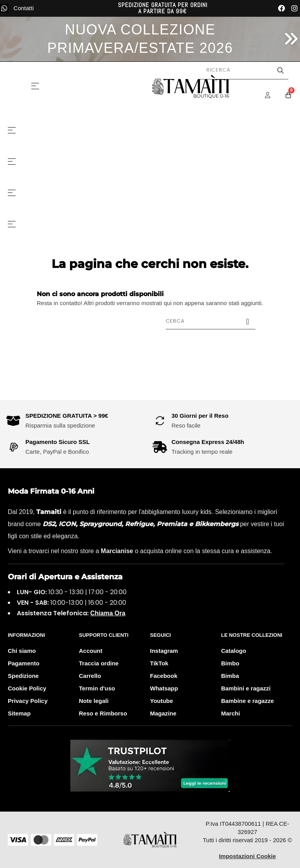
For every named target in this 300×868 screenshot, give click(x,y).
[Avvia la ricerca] (280, 70)
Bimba (230, 676)
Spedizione (23, 676)
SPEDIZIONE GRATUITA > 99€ (67, 416)
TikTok (159, 663)
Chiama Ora (108, 613)
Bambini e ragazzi (246, 688)
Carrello (90, 676)
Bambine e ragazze (247, 701)
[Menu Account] (273, 95)
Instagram (164, 651)
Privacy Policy (28, 701)
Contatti (24, 8)
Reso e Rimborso (103, 713)
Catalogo (234, 651)
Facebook (164, 676)
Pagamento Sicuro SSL (58, 442)
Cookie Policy (27, 688)
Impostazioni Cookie (247, 856)
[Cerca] (211, 321)
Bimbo (230, 663)
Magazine (163, 713)
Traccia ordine (99, 663)
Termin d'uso (97, 688)
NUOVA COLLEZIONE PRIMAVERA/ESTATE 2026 (140, 39)
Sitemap (19, 713)
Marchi (230, 713)
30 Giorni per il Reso (200, 416)
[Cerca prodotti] (243, 70)
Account (91, 651)
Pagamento (24, 663)
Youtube (162, 701)
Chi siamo (22, 651)
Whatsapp (164, 688)
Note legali (94, 701)
